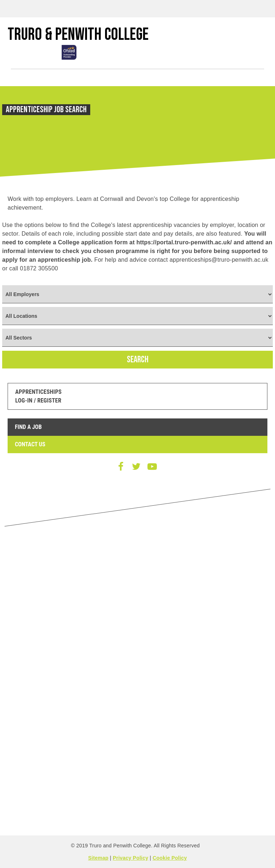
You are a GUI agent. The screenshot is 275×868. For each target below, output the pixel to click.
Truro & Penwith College (78, 35)
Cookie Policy (170, 858)
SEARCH (138, 360)
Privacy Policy (130, 858)
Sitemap (98, 858)
